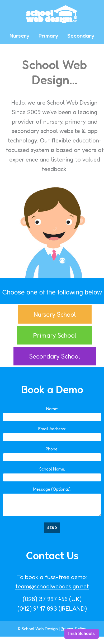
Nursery (19, 36)
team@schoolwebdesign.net (52, 586)
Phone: (52, 449)
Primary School (55, 335)
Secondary (81, 36)
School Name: (52, 469)
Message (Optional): (52, 489)
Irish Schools (82, 634)
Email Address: (52, 429)
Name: (52, 409)
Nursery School (55, 314)
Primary (48, 36)
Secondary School (55, 356)
